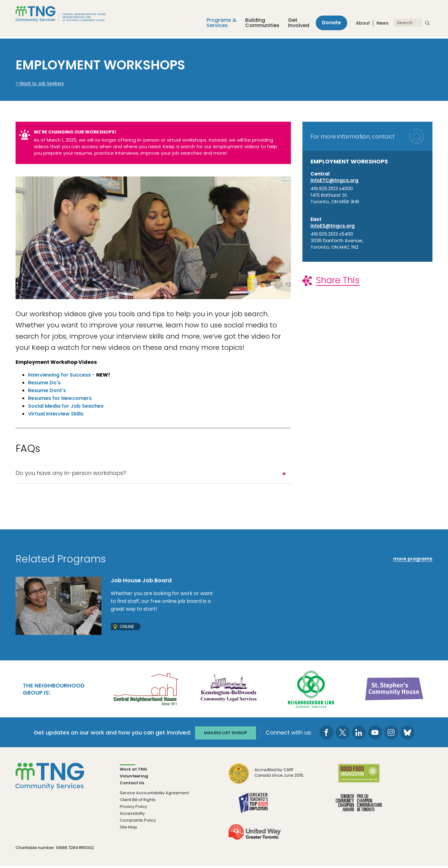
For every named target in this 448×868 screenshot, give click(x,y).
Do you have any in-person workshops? (71, 474)
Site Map (128, 829)
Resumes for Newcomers (60, 398)
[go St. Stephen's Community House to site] (394, 690)
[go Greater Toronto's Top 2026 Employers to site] (255, 808)
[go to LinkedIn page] (361, 734)
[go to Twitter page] (345, 734)
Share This (338, 280)
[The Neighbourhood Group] (68, 15)
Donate (330, 24)
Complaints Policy (138, 822)
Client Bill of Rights (138, 801)
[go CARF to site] (266, 779)
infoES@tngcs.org (333, 226)
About (363, 25)
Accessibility (132, 815)
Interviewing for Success (59, 375)
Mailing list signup (226, 734)
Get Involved (295, 24)
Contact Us (132, 784)
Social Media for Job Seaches (66, 406)
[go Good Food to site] (359, 779)
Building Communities (259, 24)
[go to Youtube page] (377, 734)
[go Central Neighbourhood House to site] (145, 690)
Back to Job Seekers (42, 84)
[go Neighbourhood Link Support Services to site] (311, 690)
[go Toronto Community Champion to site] (359, 808)
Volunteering (134, 778)
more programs (413, 561)
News (383, 25)
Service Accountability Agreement (154, 794)
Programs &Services (218, 24)
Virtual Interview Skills (56, 414)
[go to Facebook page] (329, 734)
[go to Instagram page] (393, 734)
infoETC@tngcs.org (334, 180)
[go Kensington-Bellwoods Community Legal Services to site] (228, 690)
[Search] (408, 24)
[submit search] (427, 24)
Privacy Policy (133, 808)
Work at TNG (133, 771)
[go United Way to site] (255, 837)
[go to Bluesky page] (410, 734)
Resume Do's (44, 383)
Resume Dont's (47, 390)
